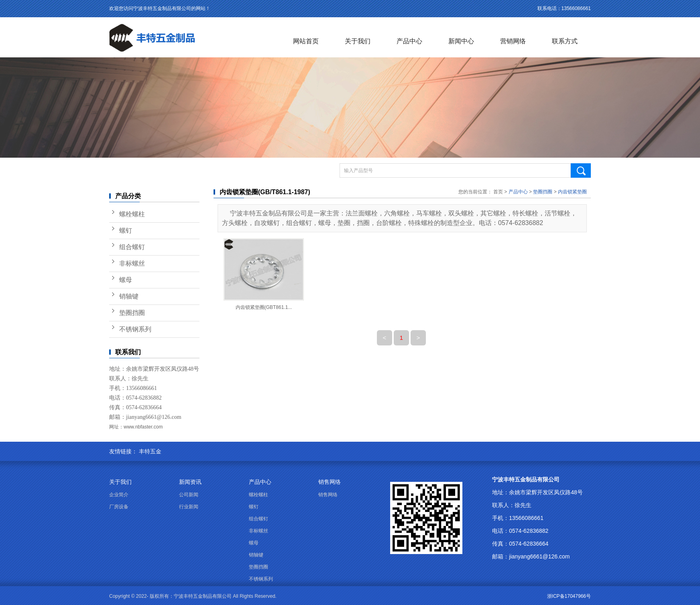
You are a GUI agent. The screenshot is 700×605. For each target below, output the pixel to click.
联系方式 (565, 41)
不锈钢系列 (135, 329)
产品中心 (409, 41)
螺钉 (126, 230)
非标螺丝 (132, 263)
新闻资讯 (190, 482)
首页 (498, 192)
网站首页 (306, 41)
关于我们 (358, 41)
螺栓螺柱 (132, 214)
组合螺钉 (132, 247)
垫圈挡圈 (132, 313)
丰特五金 (150, 451)
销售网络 (330, 482)
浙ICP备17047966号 (569, 596)
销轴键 (129, 296)
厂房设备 (119, 507)
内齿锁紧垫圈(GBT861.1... (264, 307)
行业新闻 (189, 507)
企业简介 (119, 495)
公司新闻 (189, 495)
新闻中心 (461, 41)
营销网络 (513, 41)
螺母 (126, 280)
